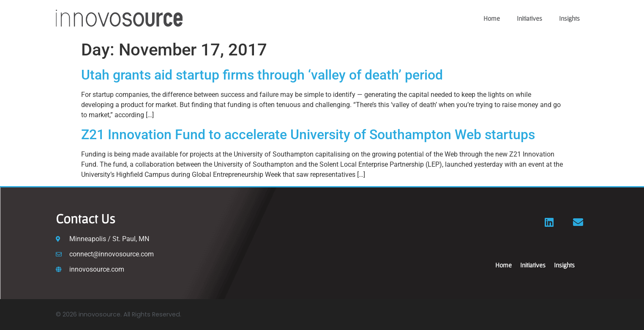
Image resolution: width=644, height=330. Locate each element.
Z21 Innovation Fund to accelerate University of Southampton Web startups (308, 135)
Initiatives (529, 18)
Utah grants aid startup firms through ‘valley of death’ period (264, 75)
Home (492, 18)
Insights (569, 18)
